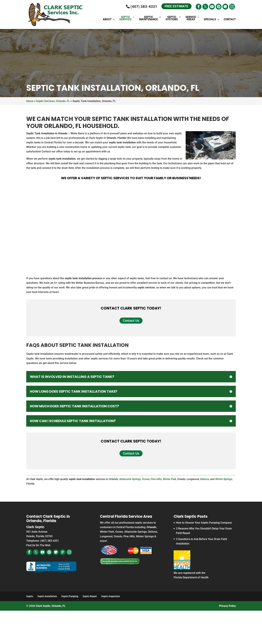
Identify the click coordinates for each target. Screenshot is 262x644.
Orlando (113, 479)
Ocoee (146, 479)
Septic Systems (172, 18)
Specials (210, 20)
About (107, 20)
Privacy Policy (227, 606)
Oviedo (118, 536)
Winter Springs (224, 479)
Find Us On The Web (38, 545)
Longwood (106, 536)
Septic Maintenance (149, 18)
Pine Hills (156, 479)
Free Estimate (176, 7)
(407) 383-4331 (141, 7)
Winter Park (169, 479)
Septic (30, 596)
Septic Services (125, 18)
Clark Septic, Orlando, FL (51, 606)
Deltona (205, 479)
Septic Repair (90, 596)
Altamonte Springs (130, 479)
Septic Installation (47, 596)
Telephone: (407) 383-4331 (43, 541)
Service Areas (191, 18)
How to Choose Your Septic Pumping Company (204, 523)
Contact (230, 20)
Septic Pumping (70, 596)
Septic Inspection (111, 596)
